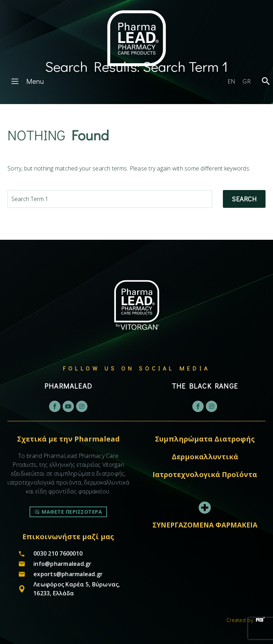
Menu (26, 81)
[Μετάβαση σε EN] (232, 81)
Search (244, 199)
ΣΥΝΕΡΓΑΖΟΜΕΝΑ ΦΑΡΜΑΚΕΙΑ (205, 525)
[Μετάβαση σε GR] (247, 81)
